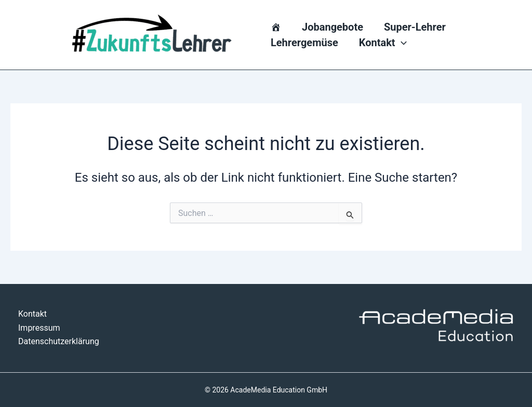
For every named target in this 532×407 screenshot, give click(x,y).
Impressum (39, 328)
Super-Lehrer (415, 27)
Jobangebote (332, 27)
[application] (401, 43)
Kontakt (383, 43)
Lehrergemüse (304, 43)
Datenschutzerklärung (59, 341)
